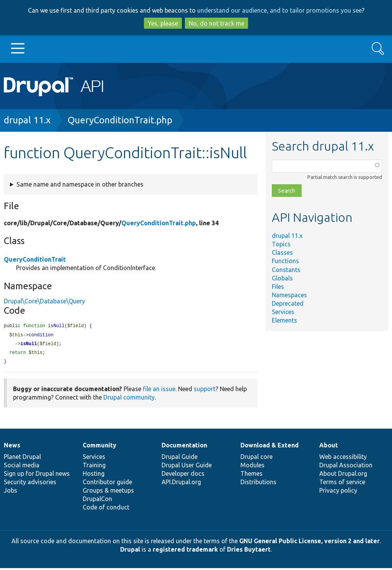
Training (94, 467)
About (329, 447)
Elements (284, 320)
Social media (22, 467)
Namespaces (289, 295)
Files (278, 287)
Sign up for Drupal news (37, 475)
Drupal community (129, 399)
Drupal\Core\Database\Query (44, 301)
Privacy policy (338, 492)
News (12, 447)
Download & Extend (269, 447)
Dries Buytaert (249, 551)
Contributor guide (107, 484)
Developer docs (183, 475)
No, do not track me (216, 23)
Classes (282, 252)
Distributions (258, 484)
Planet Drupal (22, 459)
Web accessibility (343, 459)
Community (100, 447)
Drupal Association (346, 467)
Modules (252, 467)
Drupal (130, 551)
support (205, 391)
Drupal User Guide (187, 467)
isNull (29, 345)
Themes (252, 475)
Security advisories (30, 484)
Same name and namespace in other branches (80, 184)
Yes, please (163, 23)
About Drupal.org (343, 475)
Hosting (94, 475)
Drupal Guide (180, 459)
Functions (285, 261)
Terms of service (342, 484)
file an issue (159, 391)
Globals (282, 278)
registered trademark (185, 551)
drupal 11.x (27, 120)
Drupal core (256, 459)
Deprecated (288, 303)
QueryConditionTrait (35, 259)
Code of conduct (106, 509)
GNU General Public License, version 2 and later (310, 543)
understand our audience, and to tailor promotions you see (279, 10)
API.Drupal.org (181, 484)
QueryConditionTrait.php (120, 120)
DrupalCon (97, 501)
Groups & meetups (108, 492)
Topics (281, 244)
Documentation (184, 447)
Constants (286, 270)
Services (283, 312)
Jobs (11, 492)
